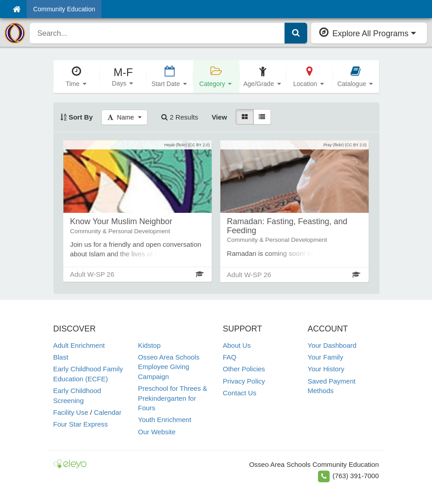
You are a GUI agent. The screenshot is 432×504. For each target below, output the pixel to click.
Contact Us (240, 393)
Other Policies (244, 369)
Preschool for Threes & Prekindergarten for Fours (173, 398)
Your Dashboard (332, 345)
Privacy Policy (244, 381)
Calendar (108, 412)
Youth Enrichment (165, 420)
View (219, 117)
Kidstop (149, 345)
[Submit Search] (296, 33)
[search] (157, 33)
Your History (326, 369)
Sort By (77, 117)
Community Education (64, 9)
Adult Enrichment (79, 345)
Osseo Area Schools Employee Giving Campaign (169, 367)
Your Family (325, 357)
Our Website (157, 432)
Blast (61, 357)
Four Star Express (81, 424)
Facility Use (71, 412)
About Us (237, 345)
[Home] (17, 9)
